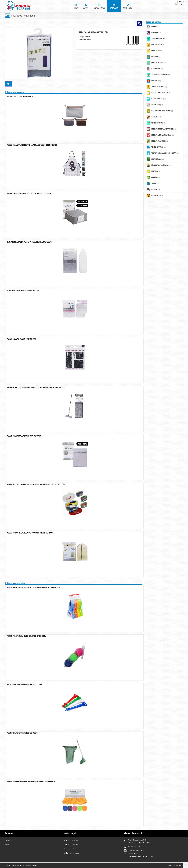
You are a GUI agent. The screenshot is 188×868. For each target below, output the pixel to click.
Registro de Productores (73, 849)
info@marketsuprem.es (136, 850)
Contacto (8, 840)
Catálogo (16, 16)
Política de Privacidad (72, 840)
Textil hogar (29, 16)
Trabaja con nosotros (72, 853)
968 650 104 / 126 (134, 846)
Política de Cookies (71, 845)
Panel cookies (32, 865)
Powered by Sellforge (175, 865)
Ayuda (7, 845)
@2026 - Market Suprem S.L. (16, 865)
